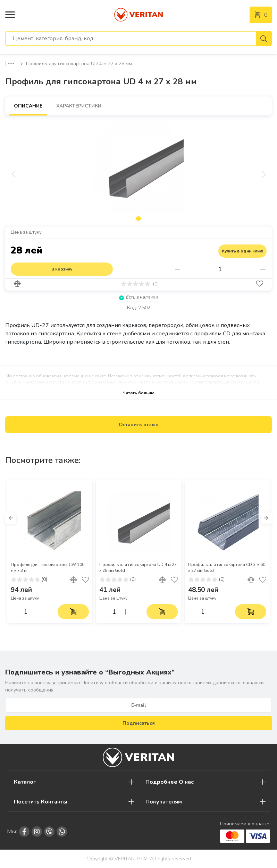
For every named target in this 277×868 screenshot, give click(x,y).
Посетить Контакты (41, 802)
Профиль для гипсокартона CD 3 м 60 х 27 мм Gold (227, 568)
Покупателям (164, 802)
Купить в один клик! (242, 251)
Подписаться (139, 723)
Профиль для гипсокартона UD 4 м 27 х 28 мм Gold (138, 568)
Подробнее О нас (170, 782)
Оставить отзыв (139, 425)
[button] (11, 518)
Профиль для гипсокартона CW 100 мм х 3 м (48, 568)
